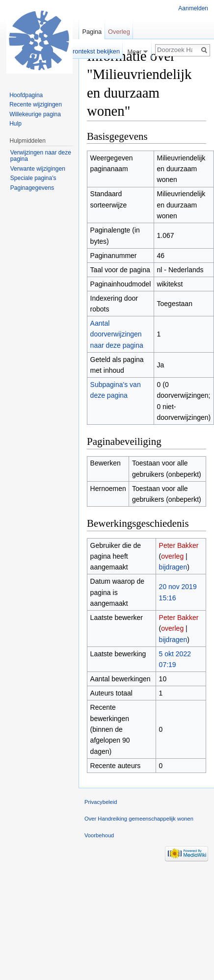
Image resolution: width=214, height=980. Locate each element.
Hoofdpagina (26, 95)
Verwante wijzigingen (38, 169)
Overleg (119, 32)
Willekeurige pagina (35, 114)
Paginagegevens (32, 188)
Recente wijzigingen (36, 104)
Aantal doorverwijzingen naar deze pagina (117, 334)
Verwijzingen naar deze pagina (41, 156)
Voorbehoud (99, 835)
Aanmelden (193, 8)
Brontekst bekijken (94, 51)
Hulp (15, 124)
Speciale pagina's (33, 178)
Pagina (92, 32)
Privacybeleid (101, 802)
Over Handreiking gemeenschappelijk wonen (139, 819)
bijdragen (173, 567)
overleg (172, 556)
